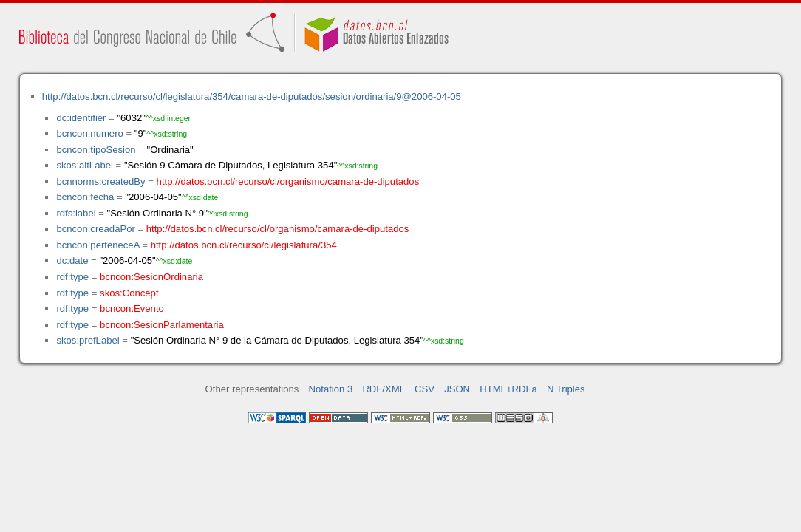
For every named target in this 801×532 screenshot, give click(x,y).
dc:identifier (81, 118)
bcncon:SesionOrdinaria (151, 277)
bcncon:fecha (85, 197)
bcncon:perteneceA (98, 245)
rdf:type (72, 277)
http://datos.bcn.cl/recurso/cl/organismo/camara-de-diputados (288, 181)
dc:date (72, 260)
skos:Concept (129, 293)
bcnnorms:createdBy (100, 181)
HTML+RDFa (508, 389)
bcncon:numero (89, 133)
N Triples (566, 389)
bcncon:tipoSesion (96, 150)
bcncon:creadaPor (95, 229)
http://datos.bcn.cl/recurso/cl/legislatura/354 (244, 245)
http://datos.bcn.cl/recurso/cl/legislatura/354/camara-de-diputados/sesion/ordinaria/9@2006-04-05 (252, 96)
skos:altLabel (85, 165)
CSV (425, 389)
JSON (457, 389)
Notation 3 (331, 389)
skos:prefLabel (88, 340)
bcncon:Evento (132, 308)
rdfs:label (76, 213)
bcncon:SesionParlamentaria (162, 325)
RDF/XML (384, 389)
